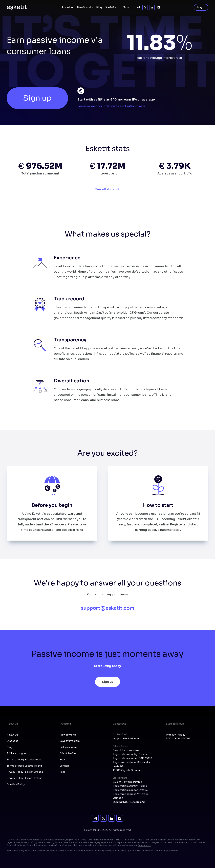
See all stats (105, 189)
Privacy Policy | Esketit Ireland (25, 778)
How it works (85, 7)
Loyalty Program (70, 741)
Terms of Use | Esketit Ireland (24, 766)
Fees (63, 772)
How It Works (68, 735)
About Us (12, 735)
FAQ (62, 760)
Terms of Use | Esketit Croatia (25, 760)
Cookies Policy (16, 784)
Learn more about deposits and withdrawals (111, 106)
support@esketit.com (108, 608)
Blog (99, 7)
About (66, 7)
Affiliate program (17, 753)
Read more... (144, 845)
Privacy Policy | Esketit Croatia (25, 772)
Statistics (111, 7)
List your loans (68, 747)
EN (124, 7)
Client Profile (68, 753)
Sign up (37, 98)
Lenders (65, 766)
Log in (201, 7)
